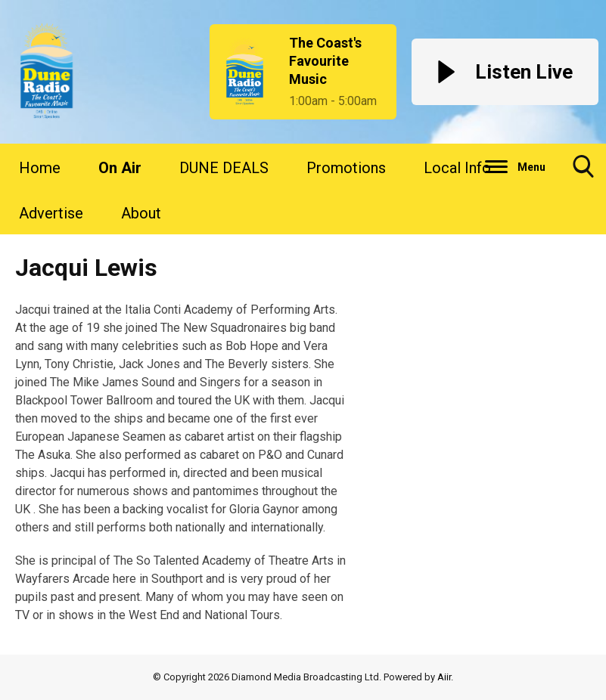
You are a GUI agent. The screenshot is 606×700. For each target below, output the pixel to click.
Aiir (444, 677)
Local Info (457, 168)
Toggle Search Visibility (583, 172)
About (141, 213)
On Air (120, 168)
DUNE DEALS (224, 168)
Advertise (51, 213)
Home (40, 168)
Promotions (346, 168)
